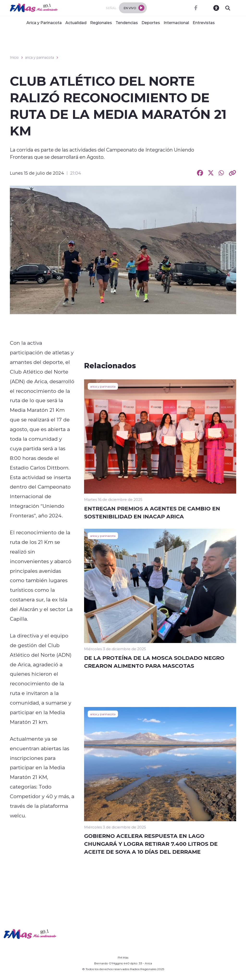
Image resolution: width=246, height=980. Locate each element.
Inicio (14, 57)
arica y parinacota (40, 57)
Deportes (151, 22)
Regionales (101, 22)
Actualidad (76, 22)
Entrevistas (204, 22)
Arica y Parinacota (44, 22)
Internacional (176, 22)
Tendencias (127, 22)
